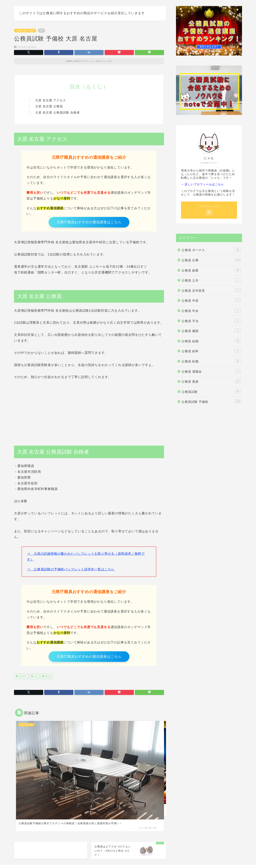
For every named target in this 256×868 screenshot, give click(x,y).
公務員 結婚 (211, 341)
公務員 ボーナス (211, 250)
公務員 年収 (211, 300)
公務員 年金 (211, 310)
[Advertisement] (89, 413)
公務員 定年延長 (211, 290)
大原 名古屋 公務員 (49, 106)
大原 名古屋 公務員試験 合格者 (57, 112)
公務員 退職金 (211, 371)
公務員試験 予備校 (25, 31)
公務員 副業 (211, 270)
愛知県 (47, 680)
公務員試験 (211, 391)
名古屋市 (22, 680)
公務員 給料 (211, 351)
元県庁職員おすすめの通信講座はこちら (89, 223)
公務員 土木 (211, 280)
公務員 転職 (211, 361)
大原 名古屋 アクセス (51, 100)
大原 (35, 680)
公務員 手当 (211, 321)
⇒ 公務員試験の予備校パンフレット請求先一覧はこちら (71, 571)
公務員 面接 (211, 381)
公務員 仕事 (211, 260)
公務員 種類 (211, 331)
